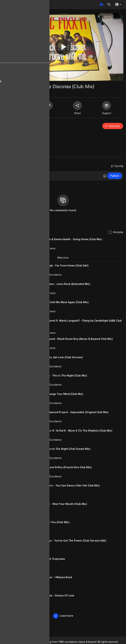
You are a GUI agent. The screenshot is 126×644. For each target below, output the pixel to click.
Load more (63, 616)
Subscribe (112, 126)
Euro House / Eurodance (31, 140)
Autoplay (118, 232)
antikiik (20, 124)
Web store (63, 258)
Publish (115, 176)
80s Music (40, 568)
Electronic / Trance (45, 248)
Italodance (40, 495)
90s (21, 144)
